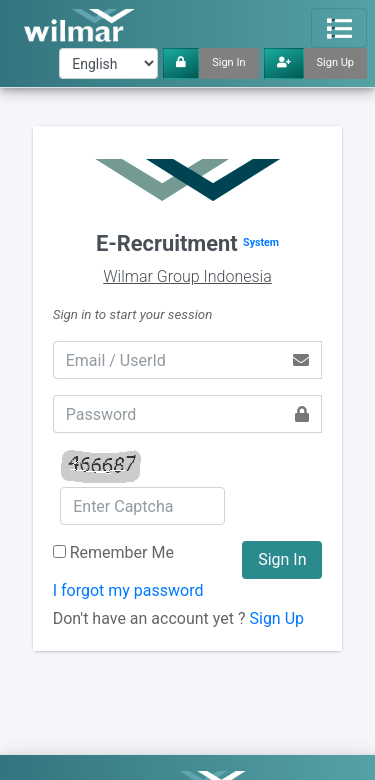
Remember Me (122, 552)
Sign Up (336, 62)
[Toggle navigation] (339, 28)
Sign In (228, 62)
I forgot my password (128, 590)
